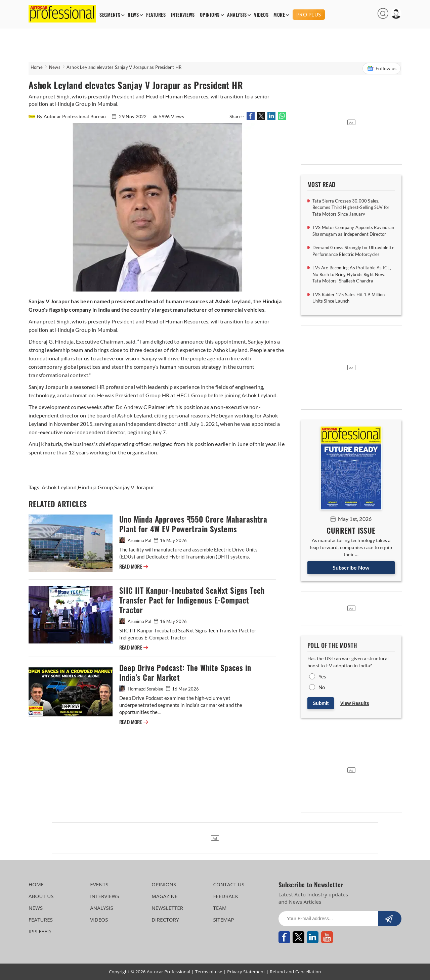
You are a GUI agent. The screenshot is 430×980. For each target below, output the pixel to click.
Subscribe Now (351, 567)
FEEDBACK (226, 896)
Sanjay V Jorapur (134, 487)
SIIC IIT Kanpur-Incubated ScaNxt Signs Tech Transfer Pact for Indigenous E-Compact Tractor (192, 600)
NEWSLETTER (167, 908)
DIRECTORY (165, 920)
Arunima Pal (136, 540)
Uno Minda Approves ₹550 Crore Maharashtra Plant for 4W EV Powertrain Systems (193, 524)
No (322, 687)
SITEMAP (223, 920)
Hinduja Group (95, 487)
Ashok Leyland (59, 487)
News (55, 67)
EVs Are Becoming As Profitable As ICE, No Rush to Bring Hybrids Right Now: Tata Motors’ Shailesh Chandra (352, 274)
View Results (355, 703)
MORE (279, 15)
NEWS (133, 15)
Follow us (382, 69)
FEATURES (156, 15)
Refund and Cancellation (295, 972)
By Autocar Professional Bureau (68, 116)
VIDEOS (261, 15)
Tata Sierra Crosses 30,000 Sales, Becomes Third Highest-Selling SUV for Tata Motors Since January (351, 207)
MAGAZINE (164, 896)
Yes (322, 676)
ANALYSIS (237, 15)
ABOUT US (41, 896)
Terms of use (209, 972)
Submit (321, 703)
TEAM (220, 908)
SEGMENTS (110, 15)
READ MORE (134, 567)
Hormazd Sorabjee (142, 689)
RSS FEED (40, 931)
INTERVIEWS (183, 15)
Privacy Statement (246, 972)
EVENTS (99, 884)
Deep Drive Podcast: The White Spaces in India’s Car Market (185, 673)
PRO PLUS (309, 14)
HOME (36, 884)
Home (37, 67)
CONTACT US (229, 884)
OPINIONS (210, 15)
